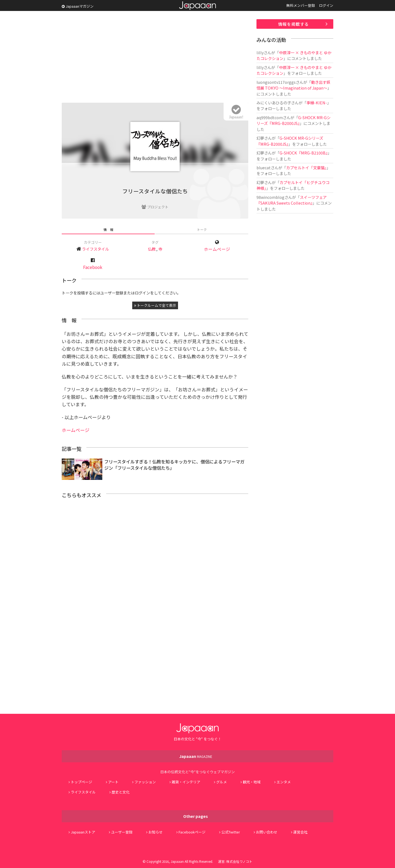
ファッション (145, 782)
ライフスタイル (95, 249)
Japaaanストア (83, 832)
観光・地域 (252, 782)
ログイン (326, 5)
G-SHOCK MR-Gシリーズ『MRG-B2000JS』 (294, 120)
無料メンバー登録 (301, 5)
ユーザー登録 (122, 832)
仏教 (152, 249)
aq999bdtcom (270, 117)
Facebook (93, 267)
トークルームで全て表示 (155, 305)
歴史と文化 (121, 792)
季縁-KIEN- (317, 103)
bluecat (264, 167)
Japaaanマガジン (78, 6)
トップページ (81, 782)
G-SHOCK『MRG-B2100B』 (304, 153)
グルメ (222, 782)
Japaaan (198, 6)
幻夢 (260, 138)
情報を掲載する (294, 24)
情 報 (108, 229)
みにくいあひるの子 (274, 103)
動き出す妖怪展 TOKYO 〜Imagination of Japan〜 (293, 85)
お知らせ (156, 832)
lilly (260, 52)
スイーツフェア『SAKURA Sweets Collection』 (292, 200)
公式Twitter (231, 832)
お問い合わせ (267, 832)
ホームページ (217, 249)
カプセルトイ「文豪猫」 (306, 167)
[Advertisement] (155, 58)
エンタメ (284, 782)
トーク (202, 229)
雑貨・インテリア (186, 782)
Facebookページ (192, 832)
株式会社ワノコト (239, 861)
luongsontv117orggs (276, 82)
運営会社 (300, 832)
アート (113, 782)
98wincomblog (270, 197)
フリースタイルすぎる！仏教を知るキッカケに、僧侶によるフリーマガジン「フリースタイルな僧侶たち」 (174, 465)
